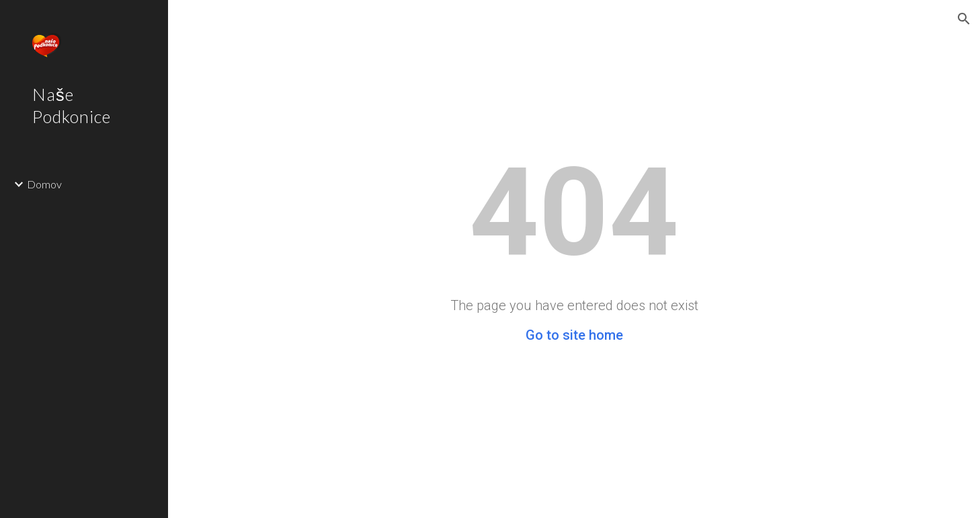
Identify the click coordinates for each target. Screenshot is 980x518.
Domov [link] (44, 184)
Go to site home (574, 335)
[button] (964, 19)
